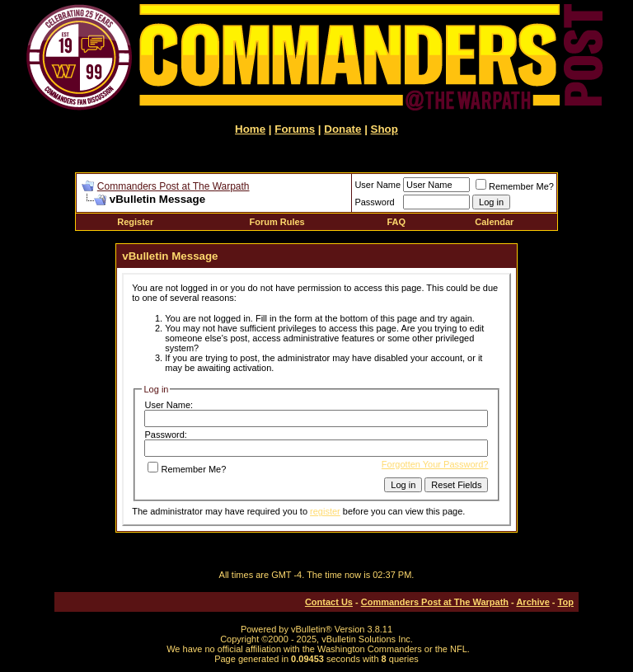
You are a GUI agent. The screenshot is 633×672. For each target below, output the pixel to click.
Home (250, 129)
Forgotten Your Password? (435, 464)
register (325, 511)
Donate (342, 129)
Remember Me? (515, 186)
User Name (377, 185)
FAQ (396, 222)
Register (135, 222)
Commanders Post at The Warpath (173, 186)
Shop (384, 129)
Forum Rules (277, 222)
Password (374, 202)
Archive (532, 602)
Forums (295, 129)
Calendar (494, 222)
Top (566, 602)
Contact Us (329, 602)
